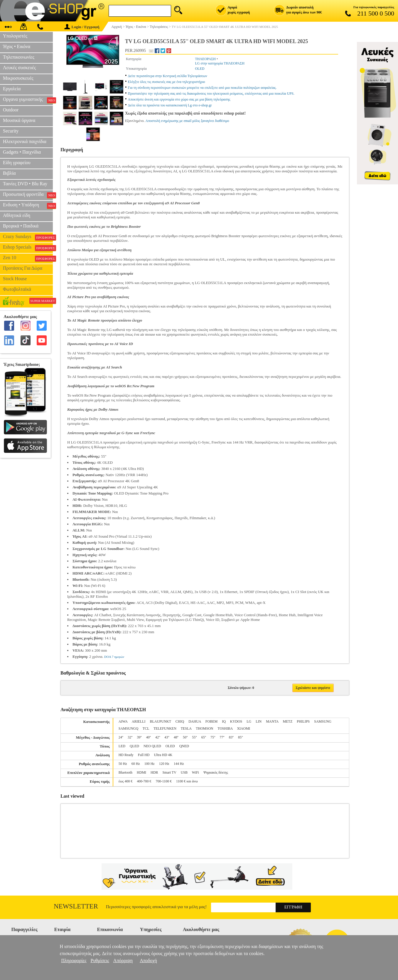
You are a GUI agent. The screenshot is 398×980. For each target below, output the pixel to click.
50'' (185, 737)
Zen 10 (28, 258)
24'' (121, 737)
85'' (240, 737)
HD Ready (126, 755)
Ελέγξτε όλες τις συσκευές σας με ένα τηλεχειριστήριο (167, 82)
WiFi (195, 772)
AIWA (123, 721)
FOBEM (211, 721)
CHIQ (180, 721)
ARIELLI (139, 721)
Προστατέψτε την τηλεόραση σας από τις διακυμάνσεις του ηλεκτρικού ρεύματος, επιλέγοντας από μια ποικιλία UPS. (211, 94)
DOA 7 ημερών (114, 657)
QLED (134, 746)
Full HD (144, 755)
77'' (222, 737)
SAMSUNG (323, 721)
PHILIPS (303, 721)
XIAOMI (243, 728)
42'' (158, 737)
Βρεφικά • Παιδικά (21, 226)
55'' (194, 737)
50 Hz (123, 764)
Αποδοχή (148, 961)
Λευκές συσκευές (19, 68)
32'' (130, 737)
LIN (259, 721)
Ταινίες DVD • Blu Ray (25, 184)
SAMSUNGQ (128, 728)
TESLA (186, 728)
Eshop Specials (28, 248)
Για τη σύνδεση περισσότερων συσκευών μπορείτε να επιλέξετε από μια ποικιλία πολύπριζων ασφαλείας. (202, 88)
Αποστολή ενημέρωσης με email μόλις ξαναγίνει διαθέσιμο (187, 121)
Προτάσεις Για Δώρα (23, 268)
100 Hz (150, 764)
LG (249, 721)
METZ (288, 721)
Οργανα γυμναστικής (28, 100)
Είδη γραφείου (17, 163)
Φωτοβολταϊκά (17, 289)
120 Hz (164, 764)
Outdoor (11, 110)
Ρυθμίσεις (100, 961)
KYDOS (236, 721)
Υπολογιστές (15, 36)
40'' (149, 737)
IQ (224, 721)
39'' (139, 737)
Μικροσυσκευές (18, 78)
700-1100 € (164, 781)
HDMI (141, 772)
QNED (184, 746)
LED (122, 746)
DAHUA (195, 721)
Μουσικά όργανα (19, 120)
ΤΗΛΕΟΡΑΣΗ (205, 59)
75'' (213, 737)
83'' (231, 737)
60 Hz (136, 764)
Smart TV (169, 772)
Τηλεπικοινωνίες (19, 57)
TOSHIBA (225, 728)
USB (184, 772)
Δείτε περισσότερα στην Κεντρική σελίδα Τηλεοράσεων (168, 76)
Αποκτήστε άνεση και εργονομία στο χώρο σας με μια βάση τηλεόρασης (179, 99)
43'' (167, 737)
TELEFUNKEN (165, 728)
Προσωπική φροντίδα (28, 195)
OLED (200, 69)
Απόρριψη (123, 961)
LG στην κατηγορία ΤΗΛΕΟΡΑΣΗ (220, 63)
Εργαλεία (12, 89)
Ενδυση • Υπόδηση (28, 205)
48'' (176, 737)
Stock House (15, 279)
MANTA (272, 721)
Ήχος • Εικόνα (17, 46)
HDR (154, 772)
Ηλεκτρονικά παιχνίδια (25, 141)
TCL (146, 728)
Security (11, 131)
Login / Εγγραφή (82, 27)
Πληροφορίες (74, 961)
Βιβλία (9, 173)
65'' (204, 737)
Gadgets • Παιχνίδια (22, 152)
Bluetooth (125, 772)
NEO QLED (152, 746)
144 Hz (179, 764)
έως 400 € (126, 781)
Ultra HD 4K (163, 755)
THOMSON (204, 728)
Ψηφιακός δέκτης (216, 772)
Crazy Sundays (28, 237)
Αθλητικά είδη (17, 215)
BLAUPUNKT (160, 721)
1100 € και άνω (187, 781)
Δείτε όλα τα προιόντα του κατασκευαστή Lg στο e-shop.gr (170, 105)
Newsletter (76, 906)
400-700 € (144, 781)
